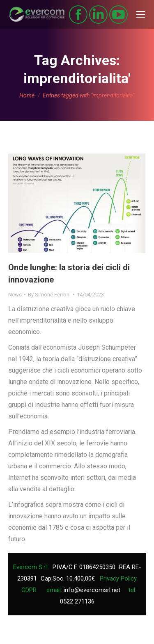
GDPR (29, 590)
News (15, 295)
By (49, 295)
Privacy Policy (118, 578)
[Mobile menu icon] (141, 14)
